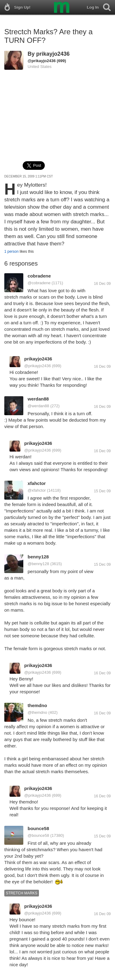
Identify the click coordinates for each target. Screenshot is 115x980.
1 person (11, 252)
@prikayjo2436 (42, 61)
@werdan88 (38, 406)
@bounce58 (38, 835)
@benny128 (38, 564)
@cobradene (39, 283)
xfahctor (37, 483)
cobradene (39, 276)
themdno (37, 705)
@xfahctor (37, 490)
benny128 (38, 557)
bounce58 (38, 828)
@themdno (37, 712)
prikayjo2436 (53, 54)
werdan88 (38, 399)
